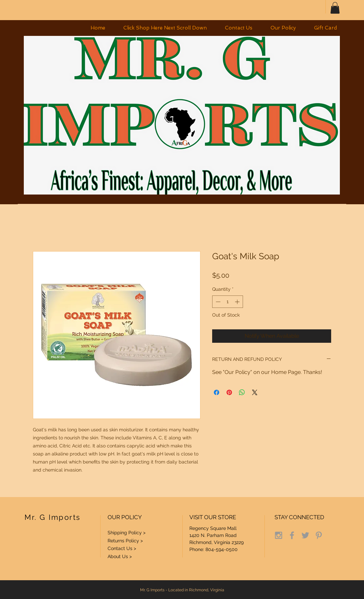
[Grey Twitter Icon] (305, 535)
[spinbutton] (228, 302)
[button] (335, 8)
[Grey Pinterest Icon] (319, 535)
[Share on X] (255, 392)
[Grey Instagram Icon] (279, 535)
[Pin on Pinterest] (229, 392)
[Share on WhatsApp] (242, 392)
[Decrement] (217, 302)
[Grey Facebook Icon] (292, 535)
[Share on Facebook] (217, 392)
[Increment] (238, 302)
